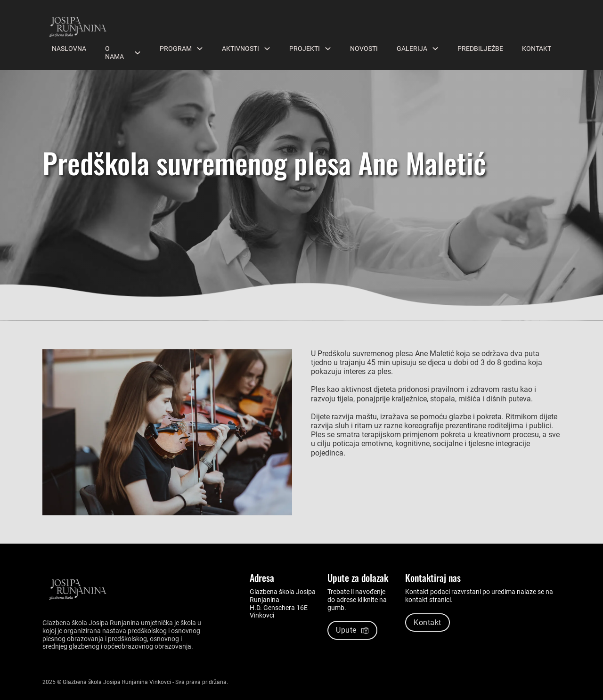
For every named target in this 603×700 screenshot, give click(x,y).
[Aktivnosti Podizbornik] (267, 49)
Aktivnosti (240, 49)
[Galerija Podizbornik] (435, 49)
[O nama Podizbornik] (138, 53)
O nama (114, 53)
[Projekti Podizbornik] (328, 49)
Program (176, 49)
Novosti (364, 49)
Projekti (305, 49)
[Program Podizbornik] (200, 49)
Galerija (412, 49)
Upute (352, 630)
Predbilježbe (480, 49)
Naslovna (69, 49)
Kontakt (537, 49)
